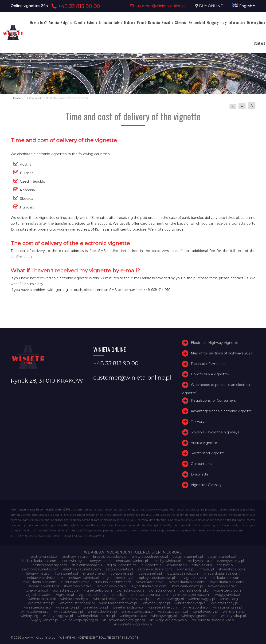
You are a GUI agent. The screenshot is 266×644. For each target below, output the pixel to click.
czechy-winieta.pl (167, 561)
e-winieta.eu (177, 565)
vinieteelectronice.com (192, 595)
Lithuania (105, 22)
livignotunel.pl (94, 573)
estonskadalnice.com (155, 569)
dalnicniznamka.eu (87, 565)
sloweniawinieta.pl (112, 586)
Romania (154, 22)
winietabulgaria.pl (156, 603)
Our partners (201, 464)
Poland (142, 22)
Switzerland (197, 22)
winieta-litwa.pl (105, 599)
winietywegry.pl (164, 616)
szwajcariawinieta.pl (187, 586)
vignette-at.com (66, 590)
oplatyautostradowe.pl (157, 578)
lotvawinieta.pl (121, 573)
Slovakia (167, 22)
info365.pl (206, 569)
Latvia (118, 22)
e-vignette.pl (152, 565)
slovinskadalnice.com (227, 582)
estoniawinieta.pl (119, 569)
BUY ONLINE (211, 6)
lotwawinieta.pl (150, 573)
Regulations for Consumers (213, 401)
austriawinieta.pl (75, 557)
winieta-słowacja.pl (137, 599)
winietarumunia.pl (228, 607)
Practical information (208, 364)
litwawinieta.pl (66, 573)
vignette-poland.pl (194, 590)
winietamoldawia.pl (128, 607)
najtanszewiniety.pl (119, 578)
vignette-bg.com (98, 590)
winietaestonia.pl (38, 607)
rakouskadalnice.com (40, 582)
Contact (259, 43)
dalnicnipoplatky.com (50, 565)
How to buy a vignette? (210, 374)
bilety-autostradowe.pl (150, 557)
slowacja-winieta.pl (44, 586)
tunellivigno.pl (36, 590)
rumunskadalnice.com (113, 582)
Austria (54, 22)
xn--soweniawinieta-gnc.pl (124, 620)
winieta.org (229, 599)
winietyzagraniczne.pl (199, 616)
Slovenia (181, 22)
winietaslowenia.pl (102, 612)
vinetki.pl (119, 595)
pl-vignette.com (193, 578)
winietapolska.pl (196, 607)
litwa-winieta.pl (38, 573)
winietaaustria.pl (41, 603)
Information (237, 22)
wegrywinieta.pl (228, 595)
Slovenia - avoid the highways (215, 432)
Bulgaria (66, 22)
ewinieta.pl (185, 569)
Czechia (80, 22)
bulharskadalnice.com (40, 561)
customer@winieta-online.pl (158, 6)
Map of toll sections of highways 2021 (221, 353)
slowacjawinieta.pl (78, 586)
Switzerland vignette (208, 453)
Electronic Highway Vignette (215, 343)
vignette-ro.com (227, 590)
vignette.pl (65, 595)
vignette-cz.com (130, 590)
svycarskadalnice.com (149, 586)
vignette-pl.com (162, 590)
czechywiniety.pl (231, 561)
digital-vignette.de (122, 565)
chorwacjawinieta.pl (132, 561)
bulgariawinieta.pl (222, 557)
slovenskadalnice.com (187, 582)
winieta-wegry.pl (170, 599)
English (244, 6)
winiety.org (29, 616)
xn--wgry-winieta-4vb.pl (168, 620)
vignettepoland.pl (93, 595)
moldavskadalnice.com (44, 578)
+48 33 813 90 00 (75, 6)
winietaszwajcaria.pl (138, 612)
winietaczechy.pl (225, 603)
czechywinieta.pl (199, 561)
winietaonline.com (163, 607)
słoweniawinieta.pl (223, 586)
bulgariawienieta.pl (188, 557)
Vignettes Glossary (206, 485)
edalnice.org (202, 565)
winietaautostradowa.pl (118, 603)
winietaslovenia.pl (35, 612)
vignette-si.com (39, 595)
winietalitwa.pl (68, 607)
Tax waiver (199, 422)
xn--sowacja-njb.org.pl (80, 620)
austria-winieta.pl (44, 557)
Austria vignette (204, 443)
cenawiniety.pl (74, 561)
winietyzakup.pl (233, 616)
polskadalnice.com (226, 578)
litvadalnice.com (232, 569)
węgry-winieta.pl (45, 620)
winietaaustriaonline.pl (77, 603)
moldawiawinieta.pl (83, 578)
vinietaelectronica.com (149, 595)
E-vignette (200, 474)
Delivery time (256, 22)
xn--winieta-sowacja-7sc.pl (213, 620)
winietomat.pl (234, 612)
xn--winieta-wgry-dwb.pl (133, 624)
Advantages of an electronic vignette (221, 411)
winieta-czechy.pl (74, 599)
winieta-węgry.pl (202, 599)
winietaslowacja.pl (68, 612)
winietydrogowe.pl (58, 616)
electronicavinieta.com (40, 569)
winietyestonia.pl (133, 616)
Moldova (130, 22)
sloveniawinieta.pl (150, 582)
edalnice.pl (225, 565)
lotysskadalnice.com (183, 573)
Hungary (213, 22)
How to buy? (38, 22)
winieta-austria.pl (42, 599)
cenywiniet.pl (101, 561)
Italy (223, 22)
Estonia (92, 22)
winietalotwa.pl (96, 607)
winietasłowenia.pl (173, 612)
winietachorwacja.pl (190, 603)
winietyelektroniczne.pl (96, 616)
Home (16, 98)
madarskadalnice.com (222, 573)
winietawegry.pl (205, 612)
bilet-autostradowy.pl (110, 557)
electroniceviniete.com (82, 569)
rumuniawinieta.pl (76, 582)
